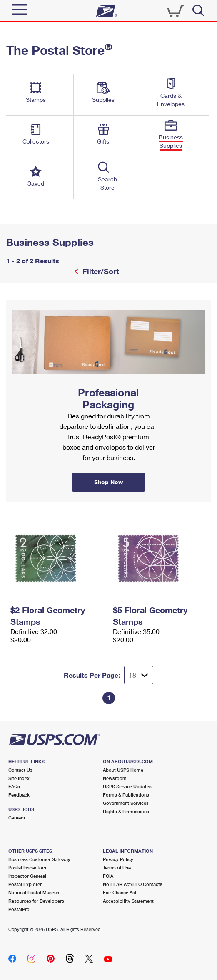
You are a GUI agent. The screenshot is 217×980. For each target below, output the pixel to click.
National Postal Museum (35, 892)
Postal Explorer (25, 884)
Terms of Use (117, 867)
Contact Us (20, 770)
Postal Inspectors (27, 867)
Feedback (19, 795)
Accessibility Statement (128, 901)
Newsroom (115, 778)
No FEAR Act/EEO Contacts (133, 884)
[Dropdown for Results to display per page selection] (139, 675)
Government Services (126, 803)
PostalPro (19, 909)
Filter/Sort (100, 271)
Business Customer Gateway (39, 859)
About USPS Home (123, 770)
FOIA (108, 876)
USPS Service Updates (127, 786)
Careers (17, 818)
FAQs (14, 786)
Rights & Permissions (126, 811)
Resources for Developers (36, 901)
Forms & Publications (126, 795)
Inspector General (27, 876)
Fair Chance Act (120, 892)
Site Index (19, 778)
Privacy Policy (118, 859)
